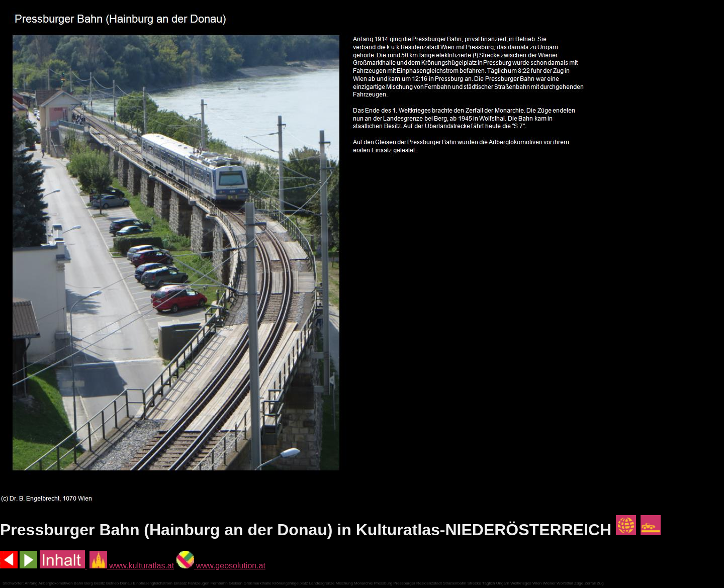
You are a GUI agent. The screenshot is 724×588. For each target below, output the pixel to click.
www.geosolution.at (221, 566)
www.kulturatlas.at (132, 566)
